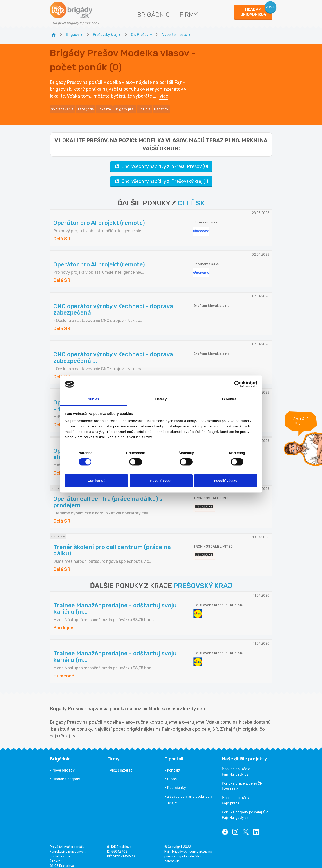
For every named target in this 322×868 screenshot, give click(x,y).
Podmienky (177, 783)
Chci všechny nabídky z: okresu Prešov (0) (161, 162)
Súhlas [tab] (94, 399)
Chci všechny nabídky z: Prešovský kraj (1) (161, 176)
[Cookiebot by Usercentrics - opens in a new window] (238, 384)
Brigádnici (154, 15)
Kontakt (174, 766)
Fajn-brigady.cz (235, 770)
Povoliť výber (161, 481)
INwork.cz (230, 784)
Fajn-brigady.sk (235, 813)
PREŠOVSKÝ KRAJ (203, 581)
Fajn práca (231, 798)
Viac (164, 94)
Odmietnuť (96, 481)
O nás (172, 774)
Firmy (189, 15)
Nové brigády (64, 766)
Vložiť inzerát (121, 766)
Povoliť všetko (226, 481)
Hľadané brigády (66, 774)
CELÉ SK (191, 198)
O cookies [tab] (229, 399)
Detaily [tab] (161, 399)
